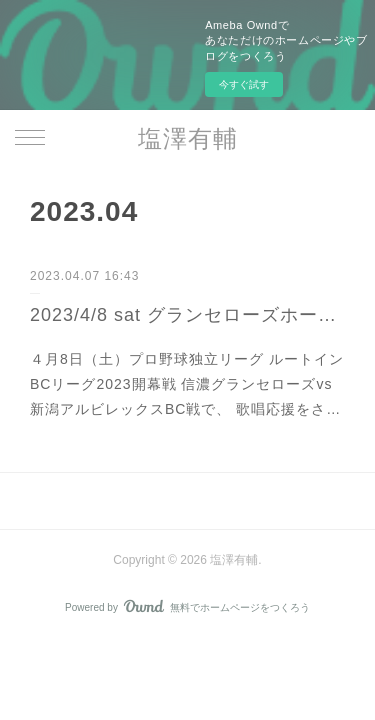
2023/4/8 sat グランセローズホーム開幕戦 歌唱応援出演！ (187, 315)
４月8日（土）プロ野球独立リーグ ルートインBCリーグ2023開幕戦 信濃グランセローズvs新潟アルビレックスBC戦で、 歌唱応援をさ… (187, 384)
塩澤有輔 (188, 138)
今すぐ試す (244, 84)
